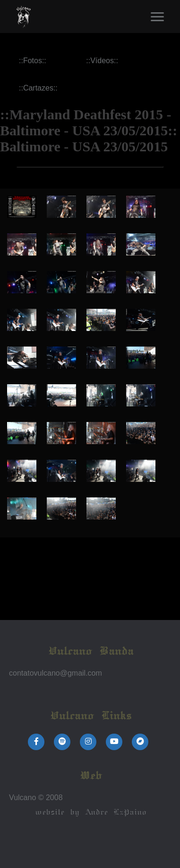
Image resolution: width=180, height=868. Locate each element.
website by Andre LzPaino (90, 812)
